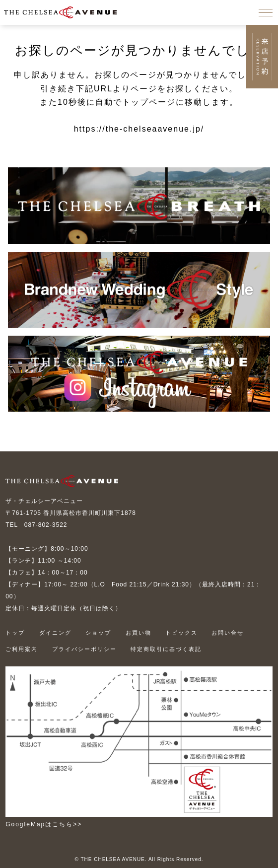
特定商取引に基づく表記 (166, 649)
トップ (15, 633)
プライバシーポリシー (84, 649)
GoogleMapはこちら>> (44, 824)
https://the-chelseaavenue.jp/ (139, 129)
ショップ (98, 633)
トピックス (181, 633)
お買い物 (139, 633)
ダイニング (55, 633)
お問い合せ (228, 633)
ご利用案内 (22, 649)
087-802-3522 (46, 525)
